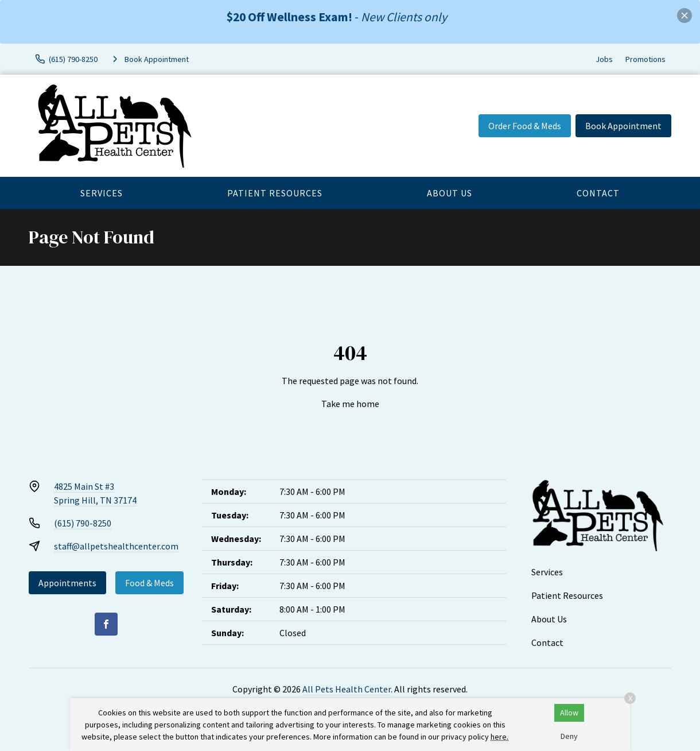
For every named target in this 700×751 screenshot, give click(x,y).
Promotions (645, 59)
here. (499, 737)
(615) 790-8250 (83, 523)
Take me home (350, 404)
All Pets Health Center (347, 689)
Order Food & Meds (525, 126)
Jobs (604, 59)
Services (102, 193)
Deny (569, 736)
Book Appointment (623, 126)
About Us (450, 193)
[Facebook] (106, 624)
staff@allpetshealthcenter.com (116, 546)
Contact (598, 193)
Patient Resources (275, 193)
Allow (569, 713)
